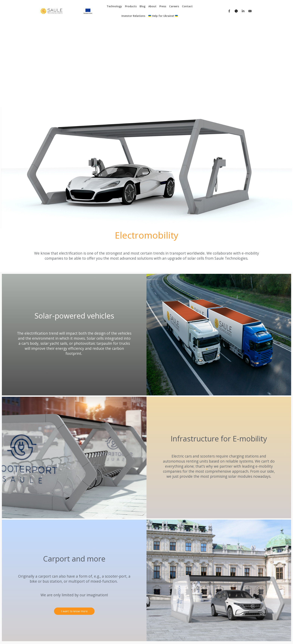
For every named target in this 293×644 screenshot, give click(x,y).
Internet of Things (93, 585)
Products (131, 6)
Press (163, 6)
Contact (187, 6)
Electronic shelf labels (138, 595)
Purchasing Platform (178, 636)
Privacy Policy (214, 636)
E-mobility (89, 590)
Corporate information (238, 636)
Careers (174, 6)
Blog (142, 6)
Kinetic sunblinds (135, 585)
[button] (74, 527)
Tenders (198, 636)
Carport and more (136, 590)
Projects (158, 636)
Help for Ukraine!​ (163, 16)
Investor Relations (133, 16)
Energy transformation (139, 610)
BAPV (86, 601)
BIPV (85, 595)
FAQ (170, 595)
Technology (114, 6)
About (152, 6)
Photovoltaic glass (136, 601)
